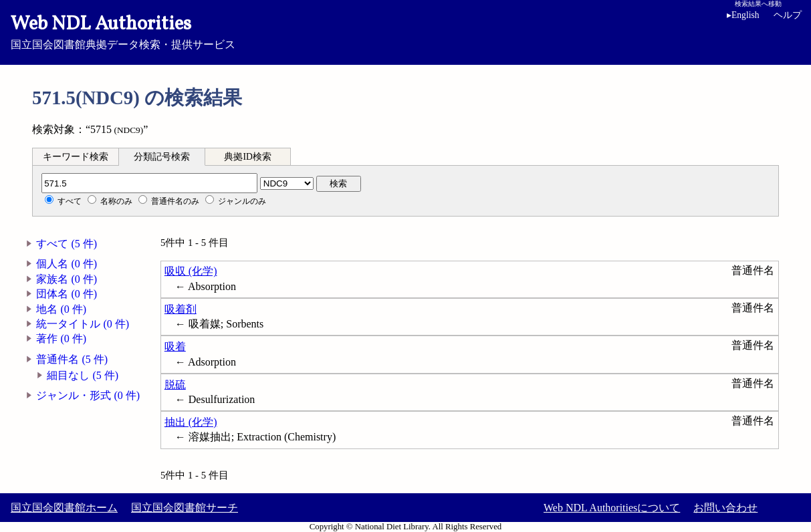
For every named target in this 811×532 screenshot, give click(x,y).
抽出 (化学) (191, 422)
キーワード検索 (76, 157)
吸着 (175, 347)
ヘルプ (788, 15)
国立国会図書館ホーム (64, 508)
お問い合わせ (725, 508)
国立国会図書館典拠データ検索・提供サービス (405, 31)
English (745, 15)
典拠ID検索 (247, 157)
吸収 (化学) (191, 271)
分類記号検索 (162, 157)
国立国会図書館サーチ (185, 508)
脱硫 (175, 385)
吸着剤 (181, 309)
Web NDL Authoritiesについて (612, 508)
